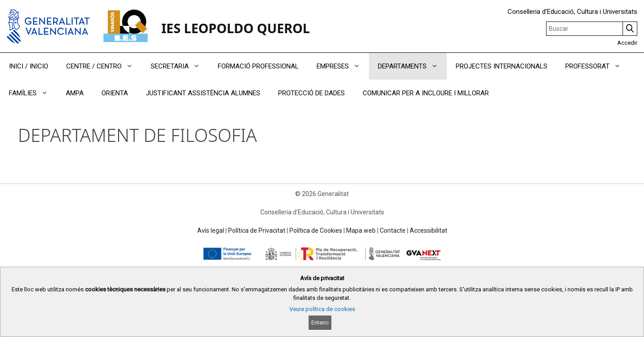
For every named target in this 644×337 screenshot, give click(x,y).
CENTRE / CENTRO (104, 66)
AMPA (75, 93)
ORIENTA (115, 93)
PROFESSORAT (597, 66)
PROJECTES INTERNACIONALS (502, 66)
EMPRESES (343, 66)
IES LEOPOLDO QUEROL (236, 28)
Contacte (393, 230)
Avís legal (211, 230)
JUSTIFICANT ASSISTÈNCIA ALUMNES (203, 93)
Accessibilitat (428, 230)
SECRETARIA (180, 66)
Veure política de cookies (322, 309)
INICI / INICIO (29, 66)
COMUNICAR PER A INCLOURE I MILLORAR (426, 93)
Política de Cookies (316, 230)
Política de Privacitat (257, 230)
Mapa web (361, 230)
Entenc (320, 322)
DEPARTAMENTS (412, 66)
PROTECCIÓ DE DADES (311, 93)
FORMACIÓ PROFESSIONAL (258, 66)
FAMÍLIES (33, 93)
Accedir (627, 43)
